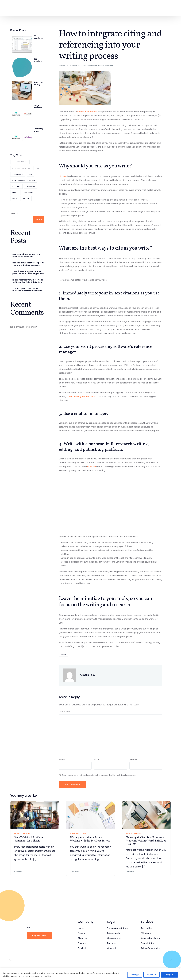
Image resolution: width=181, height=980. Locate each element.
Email (97, 759)
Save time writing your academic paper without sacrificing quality (39, 83)
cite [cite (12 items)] (37, 168)
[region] (91, 974)
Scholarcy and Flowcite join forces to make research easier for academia (39, 130)
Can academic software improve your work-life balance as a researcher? (39, 60)
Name (62, 759)
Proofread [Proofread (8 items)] (30, 186)
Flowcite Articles (95, 65)
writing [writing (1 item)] (26, 198)
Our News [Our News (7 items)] (16, 186)
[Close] (179, 969)
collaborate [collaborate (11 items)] (18, 174)
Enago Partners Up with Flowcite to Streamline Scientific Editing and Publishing (38, 107)
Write (63, 654)
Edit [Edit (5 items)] (30, 174)
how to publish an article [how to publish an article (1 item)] (24, 180)
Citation (63, 176)
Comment (64, 712)
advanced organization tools (81, 396)
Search (14, 213)
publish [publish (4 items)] (16, 192)
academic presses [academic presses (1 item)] (20, 162)
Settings (135, 975)
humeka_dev (64, 65)
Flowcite (91, 466)
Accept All (169, 975)
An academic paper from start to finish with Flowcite (39, 37)
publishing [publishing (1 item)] (29, 192)
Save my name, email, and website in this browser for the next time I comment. (99, 774)
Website (133, 759)
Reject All (151, 975)
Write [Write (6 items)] (15, 198)
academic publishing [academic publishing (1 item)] (21, 168)
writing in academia (87, 112)
